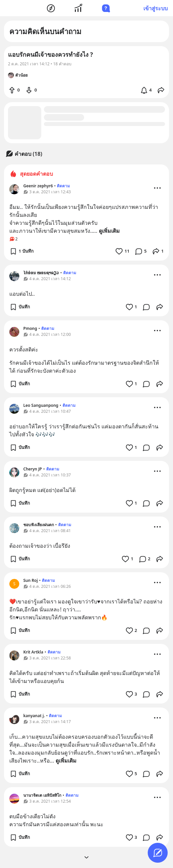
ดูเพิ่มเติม (109, 231)
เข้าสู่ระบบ (156, 8)
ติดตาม (63, 186)
